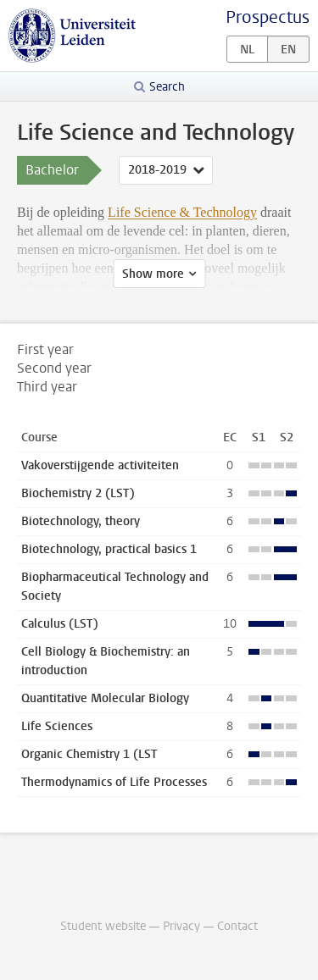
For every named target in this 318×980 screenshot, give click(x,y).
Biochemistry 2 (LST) (78, 493)
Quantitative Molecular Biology (105, 698)
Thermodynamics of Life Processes (114, 782)
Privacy (181, 926)
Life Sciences (57, 726)
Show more (153, 274)
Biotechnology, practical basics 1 (109, 549)
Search (167, 87)
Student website (103, 926)
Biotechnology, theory (81, 521)
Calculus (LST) (60, 624)
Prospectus (268, 17)
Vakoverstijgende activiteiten (100, 465)
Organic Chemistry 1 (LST (89, 754)
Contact (237, 926)
